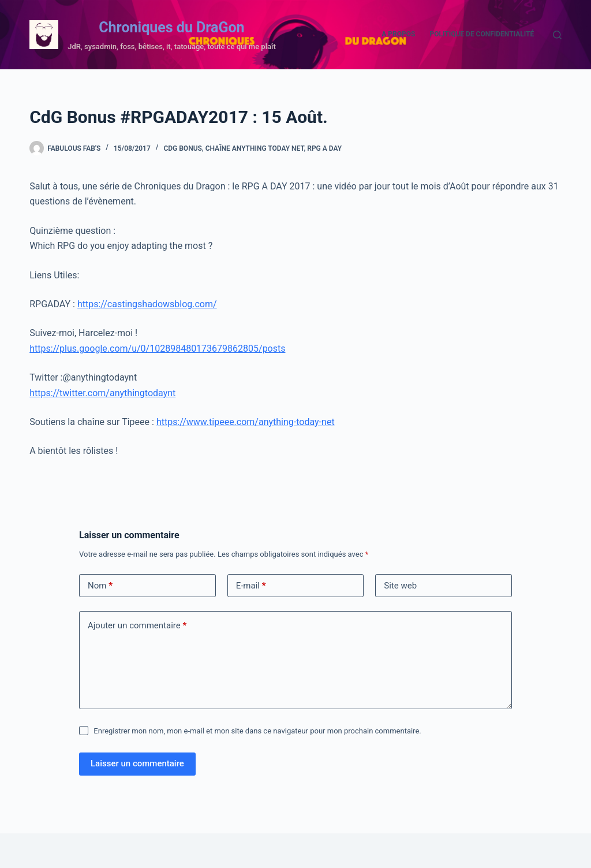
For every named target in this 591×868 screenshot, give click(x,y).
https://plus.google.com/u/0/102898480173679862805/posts (157, 349)
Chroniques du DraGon (171, 27)
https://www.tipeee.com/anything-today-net (246, 422)
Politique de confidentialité (482, 34)
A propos (398, 34)
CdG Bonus (182, 148)
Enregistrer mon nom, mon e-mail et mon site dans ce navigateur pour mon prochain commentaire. (257, 731)
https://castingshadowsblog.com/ (147, 304)
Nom (100, 586)
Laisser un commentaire (137, 763)
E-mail (251, 586)
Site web (400, 586)
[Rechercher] (557, 35)
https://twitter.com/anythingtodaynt (102, 393)
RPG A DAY (324, 148)
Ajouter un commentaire (137, 626)
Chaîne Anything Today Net (255, 148)
